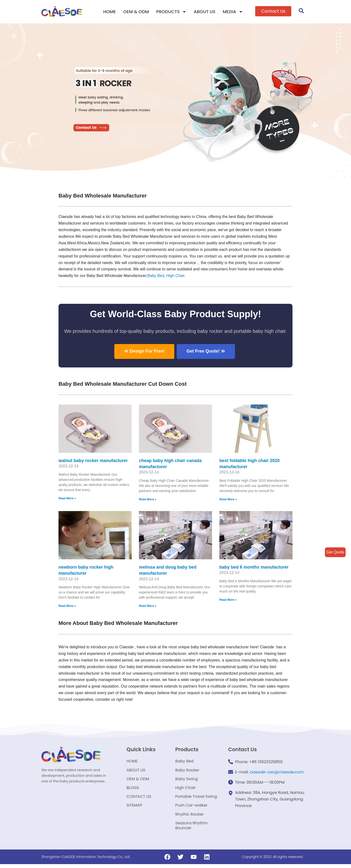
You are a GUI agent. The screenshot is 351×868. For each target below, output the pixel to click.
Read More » (67, 499)
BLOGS (133, 790)
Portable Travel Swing (196, 799)
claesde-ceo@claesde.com (277, 772)
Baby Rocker (187, 771)
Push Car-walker (191, 808)
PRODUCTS (171, 12)
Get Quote (335, 552)
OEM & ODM (136, 12)
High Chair (176, 276)
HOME (109, 12)
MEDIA (233, 12)
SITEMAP (134, 808)
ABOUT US (205, 12)
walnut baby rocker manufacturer (93, 461)
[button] (273, 11)
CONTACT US (139, 799)
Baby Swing (186, 780)
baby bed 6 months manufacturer (254, 567)
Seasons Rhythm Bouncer (191, 829)
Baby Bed (156, 276)
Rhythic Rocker (190, 817)
